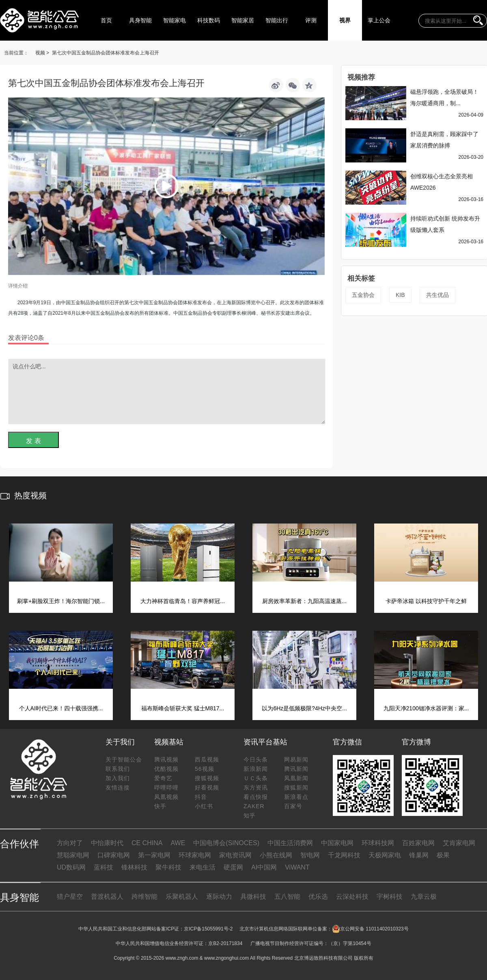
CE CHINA (147, 843)
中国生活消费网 (290, 843)
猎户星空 (70, 897)
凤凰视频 (166, 797)
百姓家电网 (418, 843)
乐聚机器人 (182, 897)
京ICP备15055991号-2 (208, 929)
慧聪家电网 (73, 855)
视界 (345, 20)
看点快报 (256, 797)
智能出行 (277, 20)
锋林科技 (134, 867)
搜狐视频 (207, 778)
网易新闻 (296, 759)
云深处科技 (352, 897)
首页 (106, 20)
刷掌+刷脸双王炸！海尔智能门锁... (61, 601)
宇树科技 (390, 897)
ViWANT (297, 867)
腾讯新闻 (296, 769)
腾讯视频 (166, 759)
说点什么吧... (167, 392)
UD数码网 (71, 867)
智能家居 (243, 20)
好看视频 (207, 787)
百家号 (293, 806)
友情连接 (118, 787)
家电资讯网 (235, 855)
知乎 (250, 816)
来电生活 (203, 867)
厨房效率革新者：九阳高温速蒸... (304, 601)
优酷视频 (166, 769)
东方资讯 (256, 787)
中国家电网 (337, 843)
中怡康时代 (107, 843)
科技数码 (209, 20)
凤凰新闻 (296, 778)
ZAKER (254, 806)
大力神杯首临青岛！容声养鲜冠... (183, 601)
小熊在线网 (276, 855)
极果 (443, 855)
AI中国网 (264, 867)
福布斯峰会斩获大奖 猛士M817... (183, 708)
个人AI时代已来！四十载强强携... (61, 708)
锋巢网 (419, 855)
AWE (178, 843)
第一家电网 (154, 855)
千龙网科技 (344, 855)
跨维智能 (144, 897)
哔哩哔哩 (166, 787)
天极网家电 (385, 855)
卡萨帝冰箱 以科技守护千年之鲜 (426, 601)
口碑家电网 (114, 855)
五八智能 (287, 897)
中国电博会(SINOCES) (226, 843)
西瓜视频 (207, 759)
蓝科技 (103, 867)
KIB (400, 295)
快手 (160, 806)
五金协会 (363, 295)
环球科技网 (378, 843)
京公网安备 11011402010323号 (370, 929)
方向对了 (70, 843)
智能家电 (175, 20)
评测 (311, 20)
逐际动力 (219, 897)
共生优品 (437, 295)
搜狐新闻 (296, 787)
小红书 (204, 806)
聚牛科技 (168, 867)
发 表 (33, 441)
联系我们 (118, 769)
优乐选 (318, 897)
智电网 (310, 855)
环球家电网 (195, 855)
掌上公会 (379, 20)
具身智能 (140, 20)
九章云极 (424, 897)
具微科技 (253, 897)
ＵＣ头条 (256, 778)
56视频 (205, 769)
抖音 (201, 797)
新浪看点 (296, 797)
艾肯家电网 (459, 843)
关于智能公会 (124, 759)
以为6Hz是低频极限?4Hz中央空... (304, 708)
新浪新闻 (256, 769)
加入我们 (118, 778)
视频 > (42, 53)
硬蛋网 (233, 867)
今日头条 (256, 759)
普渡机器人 (107, 897)
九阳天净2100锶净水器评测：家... (426, 708)
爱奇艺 (163, 778)
